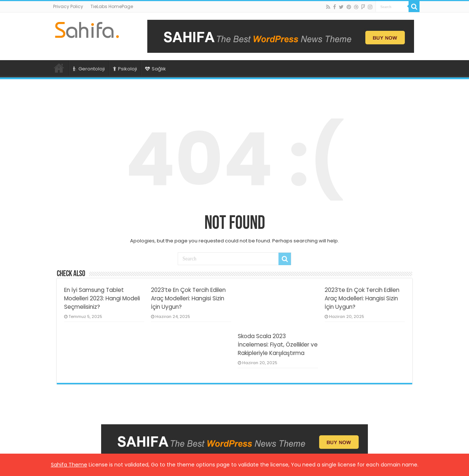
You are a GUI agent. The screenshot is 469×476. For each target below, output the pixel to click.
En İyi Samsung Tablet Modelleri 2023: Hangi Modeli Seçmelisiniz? (102, 298)
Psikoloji (125, 69)
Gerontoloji (89, 69)
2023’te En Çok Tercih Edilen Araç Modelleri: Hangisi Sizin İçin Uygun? (188, 298)
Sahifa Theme (69, 465)
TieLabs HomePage (112, 6)
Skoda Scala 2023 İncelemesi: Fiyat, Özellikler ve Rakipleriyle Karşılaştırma (278, 345)
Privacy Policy (68, 6)
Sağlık (156, 69)
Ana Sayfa (59, 68)
